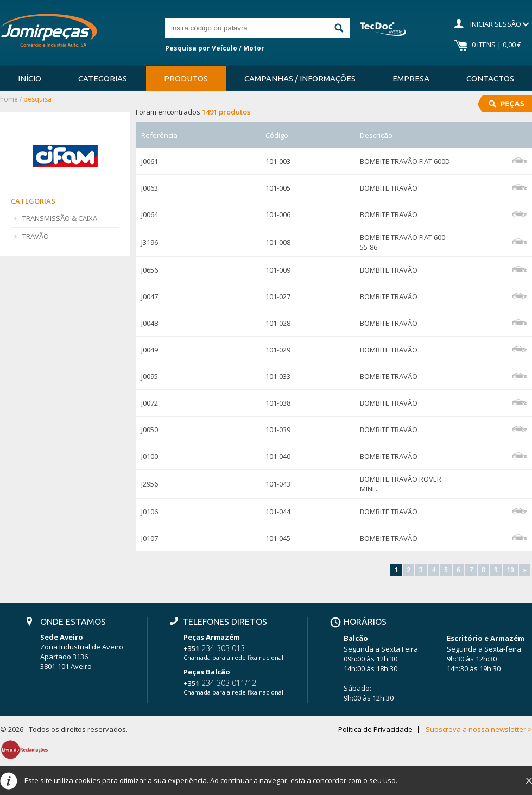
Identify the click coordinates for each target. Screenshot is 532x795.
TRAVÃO (36, 236)
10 (510, 570)
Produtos (186, 78)
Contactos (490, 78)
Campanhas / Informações (300, 78)
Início (30, 78)
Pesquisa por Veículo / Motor (215, 48)
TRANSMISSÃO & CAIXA (60, 218)
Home (9, 99)
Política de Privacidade (375, 730)
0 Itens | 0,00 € (496, 45)
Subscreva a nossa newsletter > (479, 730)
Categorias (103, 78)
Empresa (411, 78)
